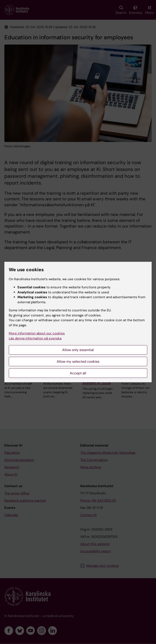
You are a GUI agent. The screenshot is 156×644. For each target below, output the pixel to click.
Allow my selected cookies (78, 361)
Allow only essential (78, 350)
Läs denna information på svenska (35, 338)
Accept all (78, 373)
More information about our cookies (37, 333)
